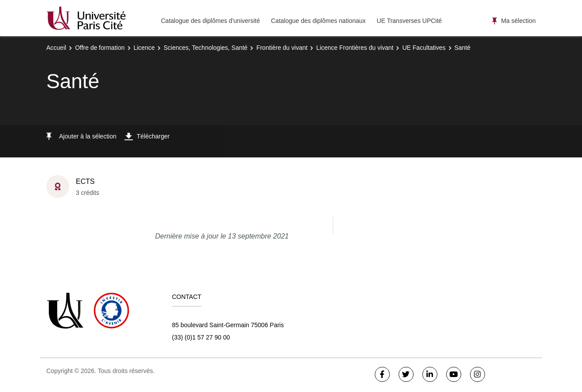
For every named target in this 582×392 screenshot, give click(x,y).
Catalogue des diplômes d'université (210, 21)
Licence (144, 48)
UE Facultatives (424, 48)
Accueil (56, 48)
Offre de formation (100, 48)
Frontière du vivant (282, 48)
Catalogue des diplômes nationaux (318, 21)
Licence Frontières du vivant (355, 48)
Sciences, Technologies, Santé (205, 48)
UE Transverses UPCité (409, 21)
